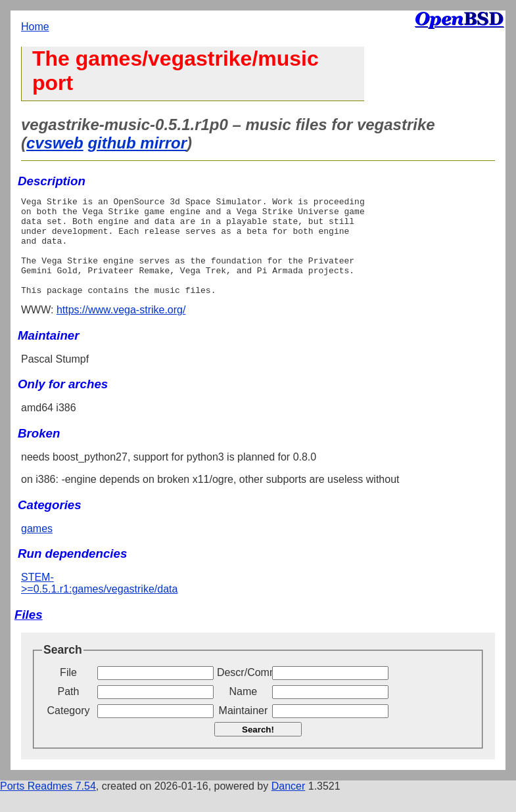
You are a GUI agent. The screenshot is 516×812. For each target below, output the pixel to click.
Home (35, 27)
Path (69, 711)
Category (69, 730)
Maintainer (244, 730)
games (37, 548)
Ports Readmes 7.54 (48, 806)
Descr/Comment (243, 692)
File (68, 692)
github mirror (137, 143)
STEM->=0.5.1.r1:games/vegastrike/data (99, 603)
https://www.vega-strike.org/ (121, 329)
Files (29, 634)
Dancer (289, 806)
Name (244, 711)
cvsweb (55, 143)
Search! (258, 749)
